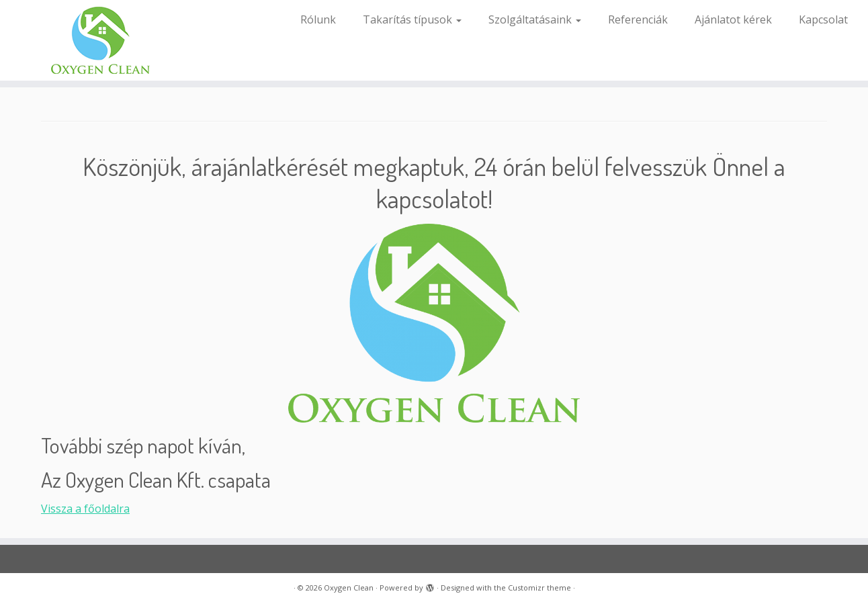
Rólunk (318, 19)
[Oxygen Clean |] (100, 40)
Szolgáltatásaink (535, 19)
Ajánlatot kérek (733, 19)
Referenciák (638, 19)
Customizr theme (539, 588)
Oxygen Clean (349, 588)
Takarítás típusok (412, 19)
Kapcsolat (823, 19)
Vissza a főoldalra (85, 509)
